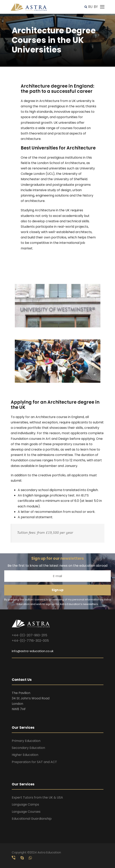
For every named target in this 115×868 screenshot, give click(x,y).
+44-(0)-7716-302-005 (30, 641)
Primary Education (26, 741)
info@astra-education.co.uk (33, 651)
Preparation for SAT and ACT (34, 762)
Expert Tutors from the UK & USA (37, 797)
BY (96, 7)
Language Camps (25, 804)
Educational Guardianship (32, 819)
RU (90, 7)
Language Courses (26, 812)
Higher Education (25, 755)
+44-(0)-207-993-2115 (29, 635)
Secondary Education (28, 748)
